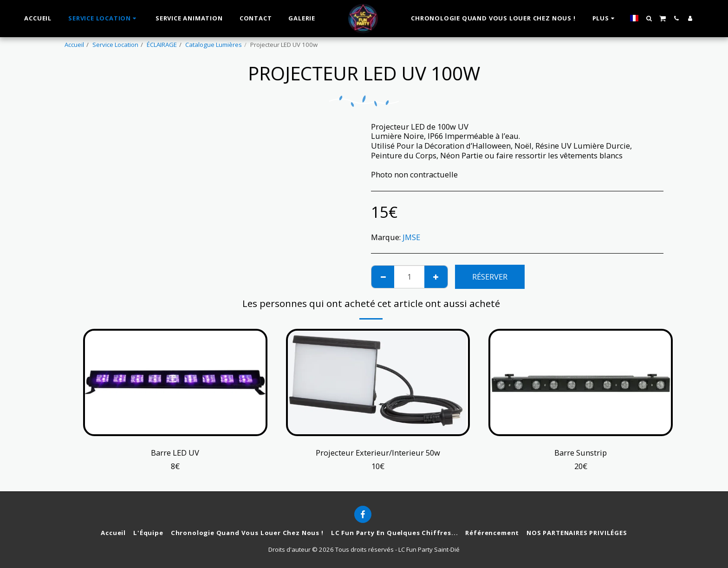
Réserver (490, 277)
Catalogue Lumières (214, 45)
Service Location (115, 45)
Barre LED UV (175, 453)
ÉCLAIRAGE (162, 45)
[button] (645, 18)
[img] (378, 382)
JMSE (411, 237)
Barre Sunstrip (581, 453)
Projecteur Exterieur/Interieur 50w (378, 453)
